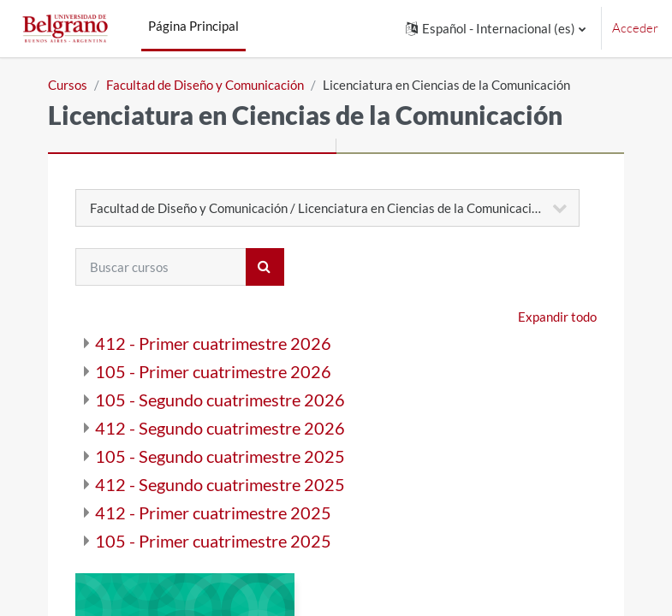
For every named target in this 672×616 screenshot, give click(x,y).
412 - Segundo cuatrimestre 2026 (220, 428)
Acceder (635, 28)
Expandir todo (557, 317)
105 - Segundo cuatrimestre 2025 (220, 456)
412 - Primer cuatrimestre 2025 (213, 512)
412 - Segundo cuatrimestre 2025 (220, 484)
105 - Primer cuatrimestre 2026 (213, 371)
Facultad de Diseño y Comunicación (205, 85)
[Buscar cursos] (161, 267)
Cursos (68, 85)
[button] (496, 29)
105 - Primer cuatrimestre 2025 (213, 541)
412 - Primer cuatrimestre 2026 (213, 343)
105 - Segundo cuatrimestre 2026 (220, 400)
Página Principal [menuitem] (193, 26)
